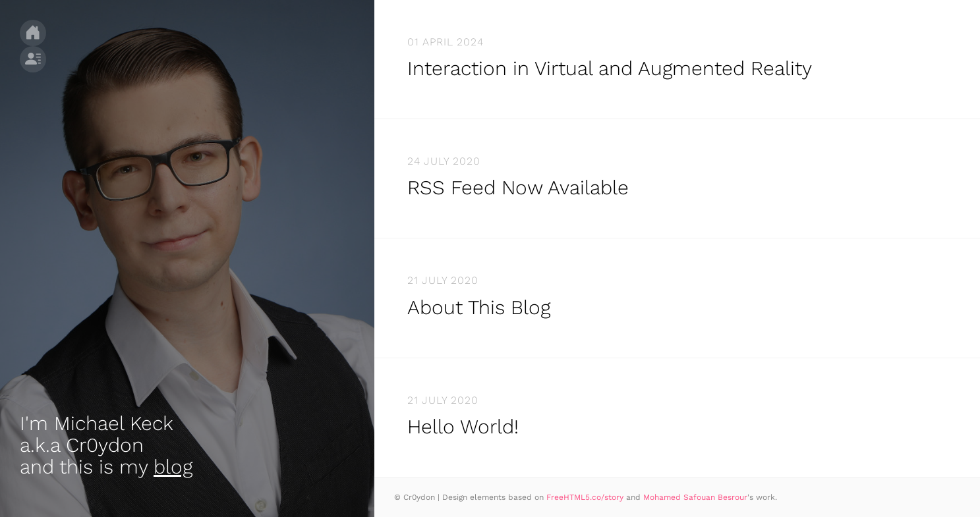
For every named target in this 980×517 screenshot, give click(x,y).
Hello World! (463, 426)
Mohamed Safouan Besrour (695, 497)
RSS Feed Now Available (518, 187)
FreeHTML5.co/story (585, 497)
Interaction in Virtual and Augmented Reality (610, 68)
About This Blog (479, 307)
